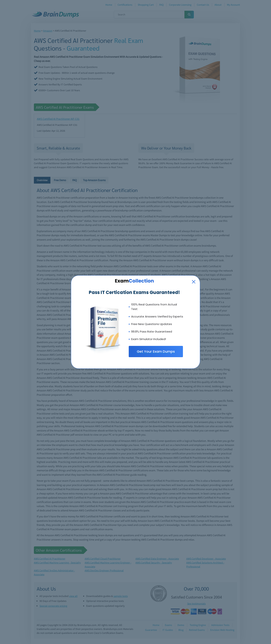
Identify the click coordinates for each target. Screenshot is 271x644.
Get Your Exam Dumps (156, 351)
